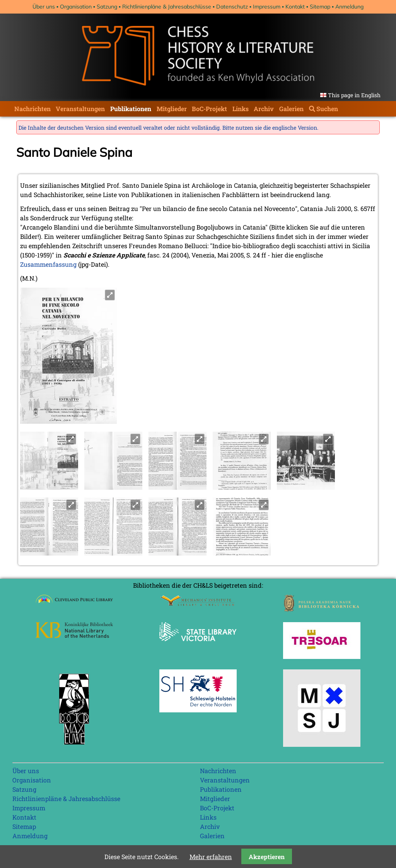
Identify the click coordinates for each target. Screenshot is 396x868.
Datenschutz (232, 7)
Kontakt (295, 7)
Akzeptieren (267, 857)
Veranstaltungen (80, 109)
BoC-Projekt (209, 109)
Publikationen (131, 109)
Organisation (76, 7)
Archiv (264, 109)
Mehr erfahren (211, 857)
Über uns (44, 7)
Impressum (267, 7)
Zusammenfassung (48, 264)
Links (241, 109)
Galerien (291, 109)
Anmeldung (349, 7)
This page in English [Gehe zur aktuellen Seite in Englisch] (354, 95)
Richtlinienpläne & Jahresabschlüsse (167, 7)
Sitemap (320, 7)
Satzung (107, 7)
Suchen (327, 109)
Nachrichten (32, 109)
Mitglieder (172, 109)
